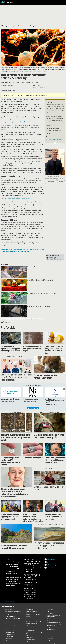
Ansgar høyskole (8, 610)
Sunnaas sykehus (51, 633)
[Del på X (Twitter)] (4, 322)
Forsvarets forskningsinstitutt (11, 627)
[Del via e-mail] (9, 322)
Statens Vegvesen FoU (51, 629)
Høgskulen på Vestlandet (10, 642)
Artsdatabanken (8, 615)
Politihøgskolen (50, 610)
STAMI (48, 627)
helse (34, 319)
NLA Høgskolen (29, 610)
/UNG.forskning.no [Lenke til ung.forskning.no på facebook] (52, 565)
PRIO (48, 611)
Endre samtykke (10, 601)
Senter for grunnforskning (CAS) (54, 622)
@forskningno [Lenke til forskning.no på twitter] (51, 559)
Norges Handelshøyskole (31, 643)
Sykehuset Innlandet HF (52, 635)
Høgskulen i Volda (9, 640)
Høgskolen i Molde (9, 636)
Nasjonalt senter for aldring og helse (34, 625)
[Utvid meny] (64, 2)
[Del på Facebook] (2, 322)
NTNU (27, 618)
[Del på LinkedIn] (7, 322)
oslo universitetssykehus (17, 319)
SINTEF (48, 620)
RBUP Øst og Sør (50, 613)
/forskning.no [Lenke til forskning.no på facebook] (51, 562)
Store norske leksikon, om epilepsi (54, 140)
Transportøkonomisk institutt (53, 640)
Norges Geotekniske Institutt (32, 641)
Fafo (6, 622)
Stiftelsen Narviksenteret (52, 631)
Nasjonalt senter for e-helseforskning (34, 627)
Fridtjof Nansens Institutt (10, 631)
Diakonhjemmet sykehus (10, 617)
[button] (64, 389)
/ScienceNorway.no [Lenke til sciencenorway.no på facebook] (52, 568)
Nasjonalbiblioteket (30, 620)
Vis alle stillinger (33, 408)
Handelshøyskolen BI (9, 633)
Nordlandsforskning (30, 639)
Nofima (27, 635)
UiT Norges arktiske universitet (54, 642)
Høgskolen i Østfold (9, 638)
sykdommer (5, 319)
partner (40, 319)
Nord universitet (29, 637)
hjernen (28, 319)
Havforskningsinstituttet (10, 634)
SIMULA (49, 618)
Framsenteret (8, 629)
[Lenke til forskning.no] (31, 2)
